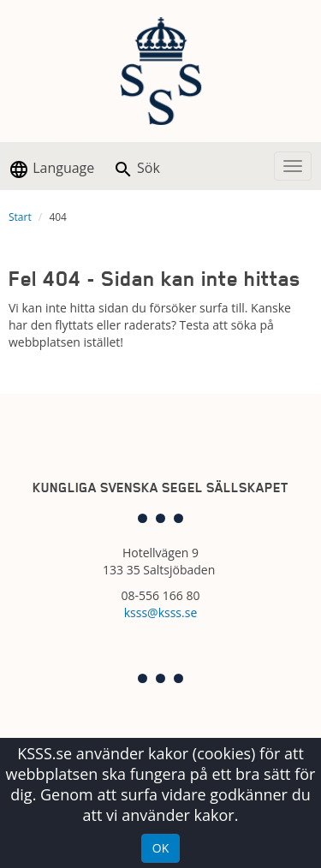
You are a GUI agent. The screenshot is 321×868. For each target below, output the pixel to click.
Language (51, 169)
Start (20, 217)
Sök (137, 169)
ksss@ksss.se (161, 612)
